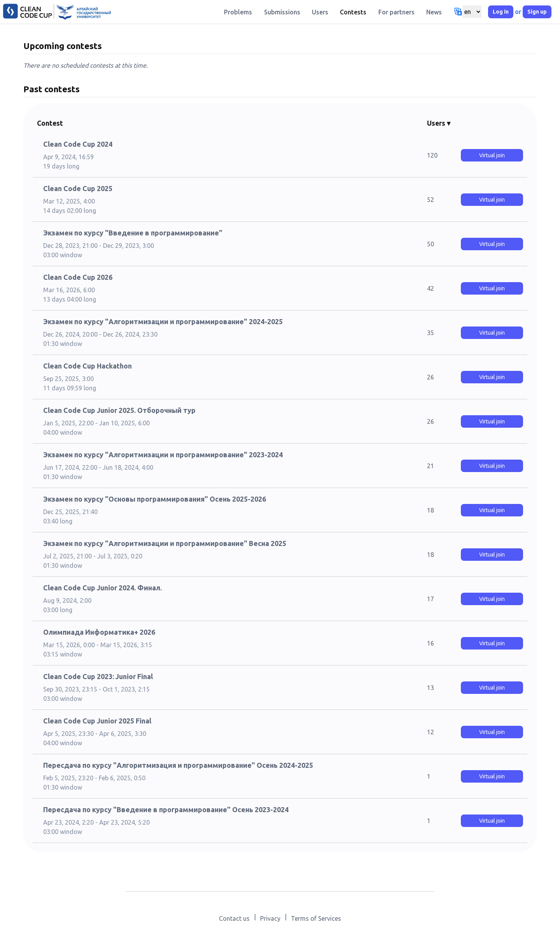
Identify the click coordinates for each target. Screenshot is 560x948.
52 (430, 200)
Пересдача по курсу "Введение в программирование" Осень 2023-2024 (166, 809)
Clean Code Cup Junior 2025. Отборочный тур (119, 410)
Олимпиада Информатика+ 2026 (99, 632)
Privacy (270, 918)
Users (320, 12)
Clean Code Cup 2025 (78, 188)
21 (430, 466)
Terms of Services (316, 918)
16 (430, 643)
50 (430, 244)
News (434, 12)
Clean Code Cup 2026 (78, 277)
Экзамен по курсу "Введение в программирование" (133, 233)
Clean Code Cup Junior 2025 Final (97, 721)
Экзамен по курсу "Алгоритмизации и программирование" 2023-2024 (163, 455)
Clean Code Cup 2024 (78, 144)
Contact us (234, 918)
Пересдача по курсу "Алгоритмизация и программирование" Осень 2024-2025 (178, 765)
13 (430, 688)
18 (430, 510)
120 (432, 155)
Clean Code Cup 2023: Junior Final (98, 676)
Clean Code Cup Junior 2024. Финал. (102, 588)
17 (430, 599)
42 (430, 288)
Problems (238, 12)
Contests (353, 12)
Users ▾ (439, 123)
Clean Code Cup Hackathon (87, 366)
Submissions (282, 12)
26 (430, 377)
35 (430, 333)
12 (430, 732)
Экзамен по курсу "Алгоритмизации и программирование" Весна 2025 (165, 543)
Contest (50, 123)
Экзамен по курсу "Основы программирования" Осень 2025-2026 (155, 499)
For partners (396, 12)
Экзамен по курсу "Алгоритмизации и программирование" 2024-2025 (163, 321)
